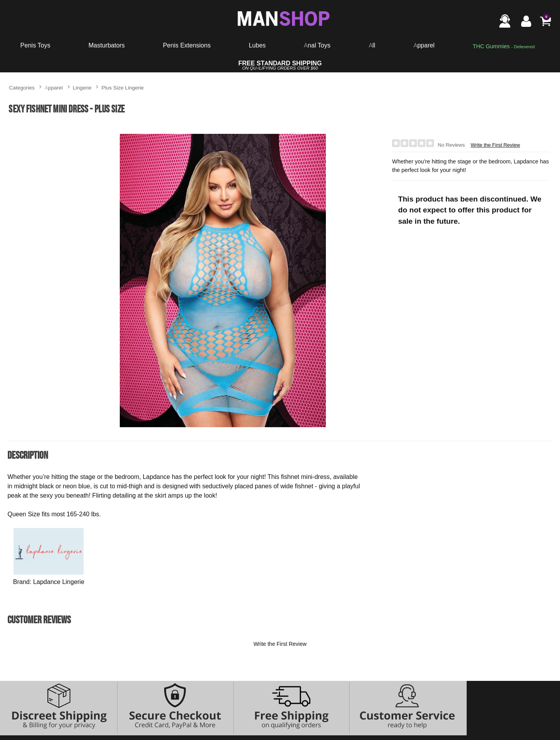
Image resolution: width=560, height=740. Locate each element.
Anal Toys (317, 45)
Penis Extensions (187, 45)
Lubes (257, 45)
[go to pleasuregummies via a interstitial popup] (503, 47)
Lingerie (82, 87)
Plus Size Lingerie (123, 87)
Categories (22, 87)
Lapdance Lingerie (59, 582)
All (372, 45)
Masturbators (106, 45)
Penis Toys (35, 45)
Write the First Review (495, 145)
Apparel (424, 45)
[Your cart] (545, 21)
